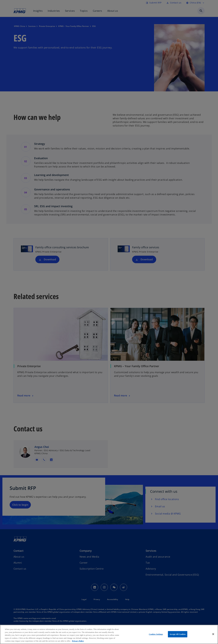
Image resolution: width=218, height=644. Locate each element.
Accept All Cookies (178, 634)
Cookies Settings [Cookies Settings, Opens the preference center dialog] (156, 634)
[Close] (213, 634)
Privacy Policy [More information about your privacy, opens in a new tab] (78, 641)
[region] (109, 634)
